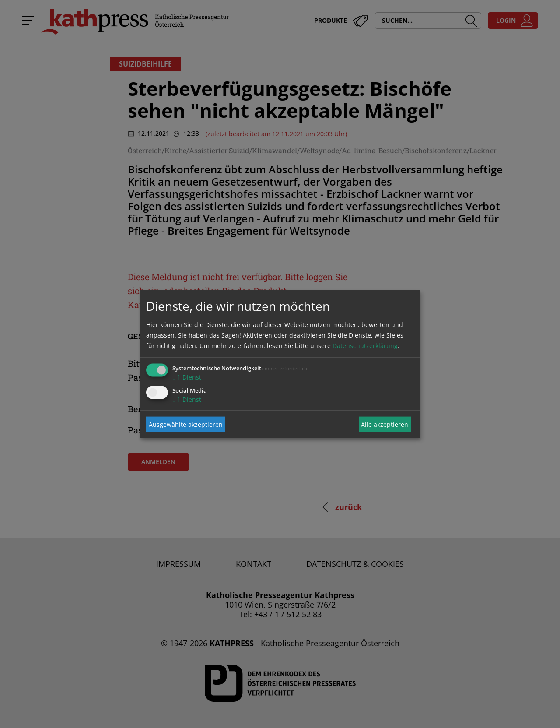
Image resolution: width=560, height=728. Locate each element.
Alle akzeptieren (385, 424)
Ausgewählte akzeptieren (186, 424)
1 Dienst (187, 377)
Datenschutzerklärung (365, 346)
